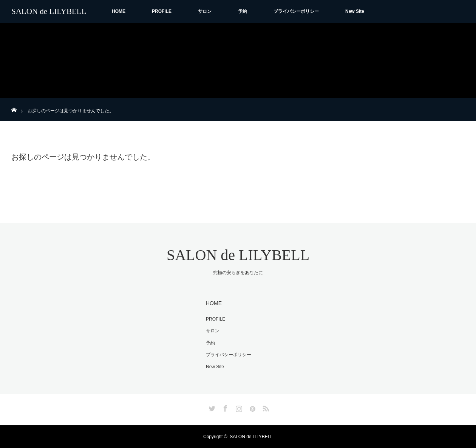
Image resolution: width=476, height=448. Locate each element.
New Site (355, 11)
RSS (265, 407)
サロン (205, 11)
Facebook (224, 407)
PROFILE (162, 11)
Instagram (238, 407)
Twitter (211, 407)
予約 (243, 11)
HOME (119, 11)
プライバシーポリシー (296, 11)
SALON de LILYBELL (49, 11)
